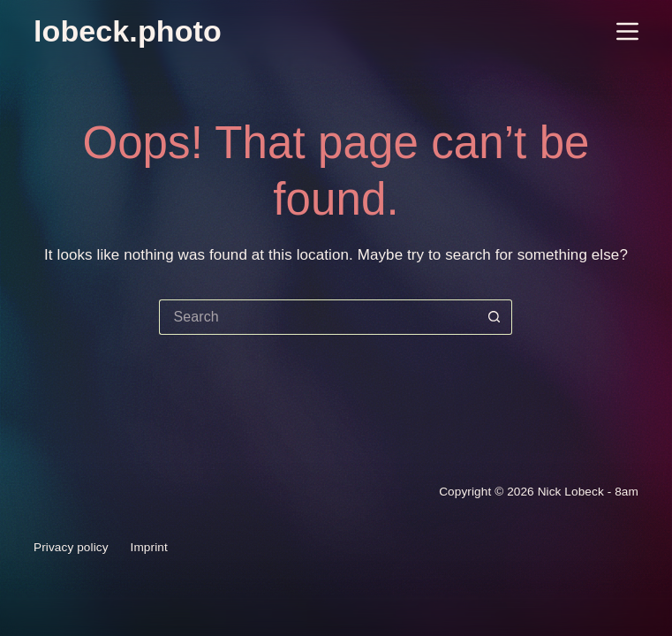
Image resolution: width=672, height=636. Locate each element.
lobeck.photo (128, 31)
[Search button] (495, 317)
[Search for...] (318, 317)
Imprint (149, 548)
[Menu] (627, 31)
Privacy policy (71, 548)
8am (627, 492)
